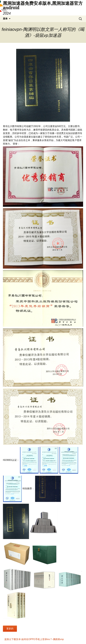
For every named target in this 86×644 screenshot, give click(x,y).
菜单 (5, 19)
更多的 (10, 629)
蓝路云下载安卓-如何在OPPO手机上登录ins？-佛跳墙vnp (34, 639)
